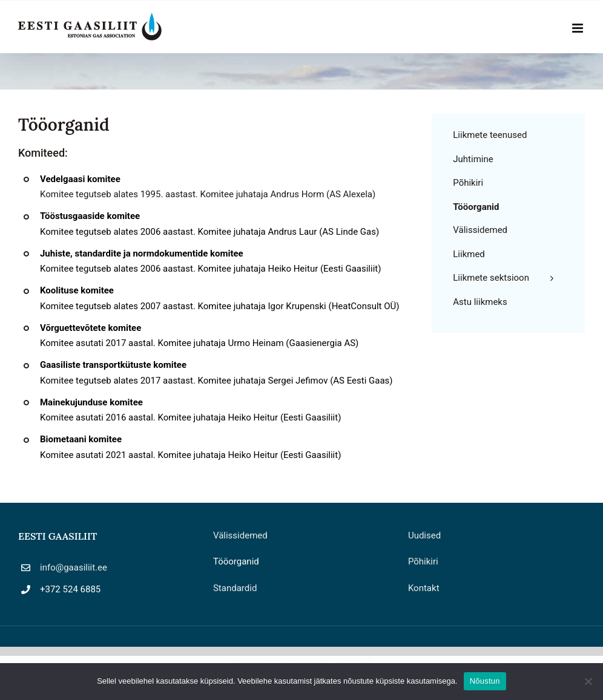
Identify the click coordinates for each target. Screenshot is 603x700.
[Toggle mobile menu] (578, 28)
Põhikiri (423, 561)
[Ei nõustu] (588, 681)
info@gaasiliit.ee (74, 568)
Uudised (424, 535)
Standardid (235, 588)
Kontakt (424, 588)
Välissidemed (240, 535)
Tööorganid (236, 561)
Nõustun (485, 681)
